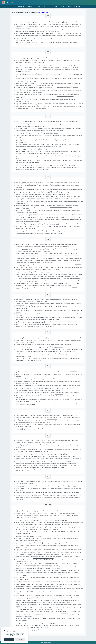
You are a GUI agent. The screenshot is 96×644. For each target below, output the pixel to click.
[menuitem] (21, 6)
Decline (20, 640)
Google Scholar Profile (43, 12)
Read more (15, 636)
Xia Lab (10, 2)
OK (9, 640)
